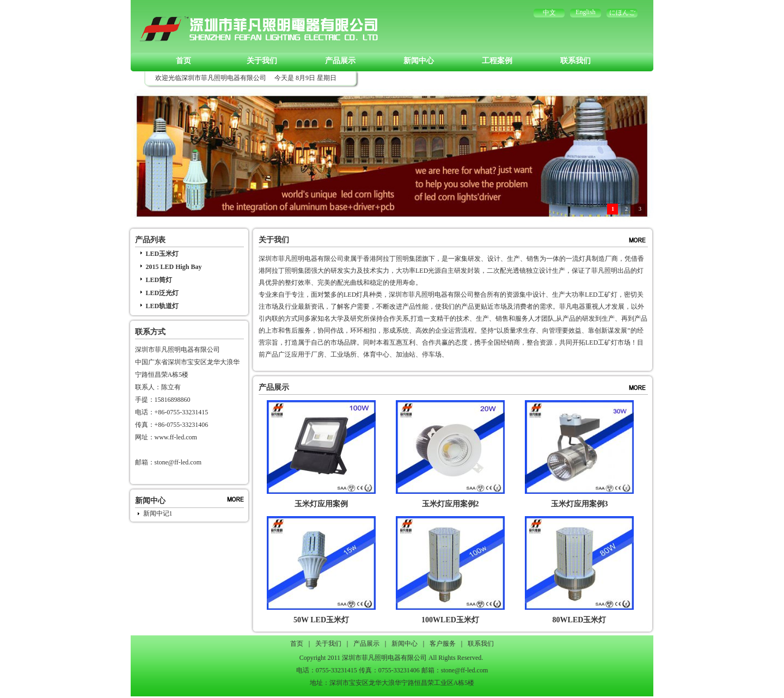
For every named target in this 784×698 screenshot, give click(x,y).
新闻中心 (419, 61)
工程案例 (497, 61)
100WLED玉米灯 (450, 620)
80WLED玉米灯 (580, 620)
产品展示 (340, 61)
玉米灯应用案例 (321, 504)
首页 (183, 61)
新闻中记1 (158, 513)
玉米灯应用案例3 (580, 504)
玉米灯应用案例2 (451, 504)
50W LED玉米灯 (321, 620)
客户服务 (443, 644)
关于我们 (262, 61)
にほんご (622, 13)
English (586, 12)
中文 (549, 13)
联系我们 (575, 61)
